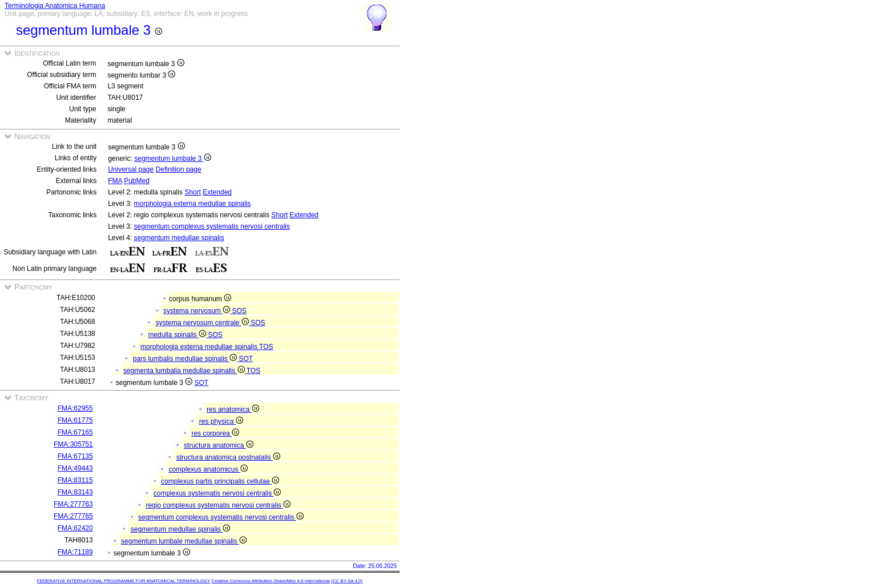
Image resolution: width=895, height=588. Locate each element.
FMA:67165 (75, 432)
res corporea (215, 433)
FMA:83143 (75, 492)
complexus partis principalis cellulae (220, 481)
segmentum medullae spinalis (179, 238)
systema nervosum (197, 311)
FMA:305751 (73, 444)
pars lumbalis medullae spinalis (186, 359)
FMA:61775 (75, 420)
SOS (239, 311)
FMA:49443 (75, 468)
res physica (221, 421)
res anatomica (233, 409)
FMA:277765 (73, 516)
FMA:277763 (73, 504)
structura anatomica (219, 445)
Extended (217, 192)
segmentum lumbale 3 (172, 159)
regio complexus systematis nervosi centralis (218, 505)
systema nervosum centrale (203, 323)
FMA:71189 (75, 552)
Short (193, 192)
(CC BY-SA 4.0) (347, 581)
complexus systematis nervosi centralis (217, 493)
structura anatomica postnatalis (228, 457)
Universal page (131, 169)
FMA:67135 (75, 456)
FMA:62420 (75, 528)
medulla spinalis (178, 335)
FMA (115, 181)
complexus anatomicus (208, 469)
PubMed (137, 181)
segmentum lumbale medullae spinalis (184, 541)
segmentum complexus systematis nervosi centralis (212, 226)
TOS (266, 347)
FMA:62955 (75, 408)
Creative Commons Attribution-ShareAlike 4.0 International (270, 581)
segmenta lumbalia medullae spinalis (185, 371)
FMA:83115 (75, 480)
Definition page (179, 169)
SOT (246, 359)
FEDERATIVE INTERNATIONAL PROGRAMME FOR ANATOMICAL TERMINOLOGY (124, 581)
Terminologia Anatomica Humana (55, 6)
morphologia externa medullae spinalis (193, 204)
